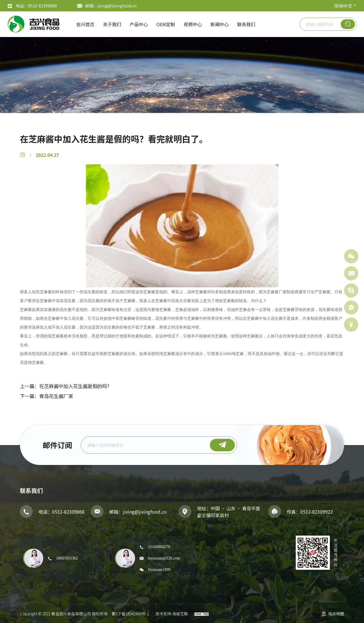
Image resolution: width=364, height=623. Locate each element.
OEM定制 (166, 24)
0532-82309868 (68, 512)
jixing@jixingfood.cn (145, 512)
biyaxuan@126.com (164, 558)
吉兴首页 (85, 24)
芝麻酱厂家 (277, 292)
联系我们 (246, 24)
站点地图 (336, 614)
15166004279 (159, 547)
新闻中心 (220, 24)
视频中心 (193, 24)
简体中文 (343, 6)
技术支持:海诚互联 (172, 614)
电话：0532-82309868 (36, 6)
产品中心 (139, 24)
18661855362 (67, 558)
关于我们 (112, 24)
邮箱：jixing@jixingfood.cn (111, 6)
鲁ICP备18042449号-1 (130, 614)
